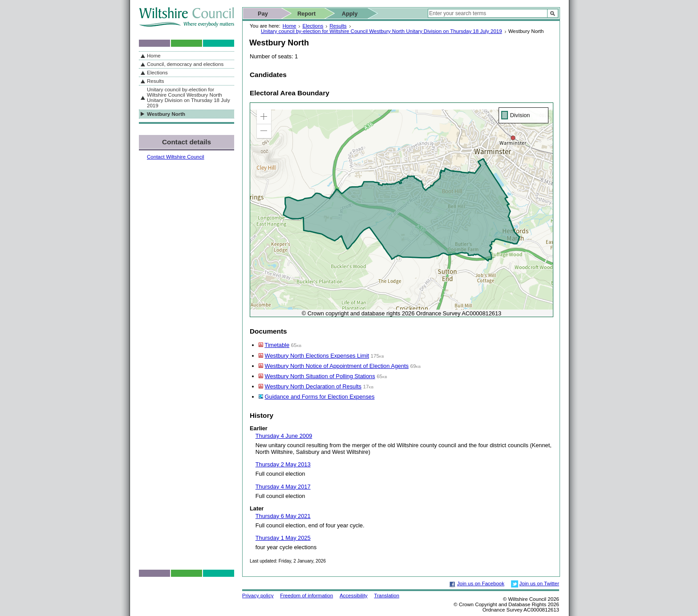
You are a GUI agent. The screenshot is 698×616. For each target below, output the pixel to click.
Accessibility (354, 596)
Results (338, 26)
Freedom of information (306, 596)
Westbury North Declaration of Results (313, 386)
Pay (263, 14)
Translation (387, 596)
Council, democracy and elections (185, 64)
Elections (313, 26)
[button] (264, 117)
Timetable (277, 345)
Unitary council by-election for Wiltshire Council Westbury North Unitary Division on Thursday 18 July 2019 (381, 31)
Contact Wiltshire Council (176, 157)
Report (306, 14)
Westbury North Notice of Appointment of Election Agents (337, 366)
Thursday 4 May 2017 (283, 487)
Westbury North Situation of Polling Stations (320, 376)
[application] (402, 210)
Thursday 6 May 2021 (283, 516)
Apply (350, 14)
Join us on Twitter (539, 583)
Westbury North (166, 114)
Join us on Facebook (481, 583)
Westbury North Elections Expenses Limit (317, 356)
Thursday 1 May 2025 (283, 538)
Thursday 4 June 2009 (284, 436)
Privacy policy (258, 596)
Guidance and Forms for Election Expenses (320, 397)
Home (290, 26)
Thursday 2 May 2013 (283, 464)
